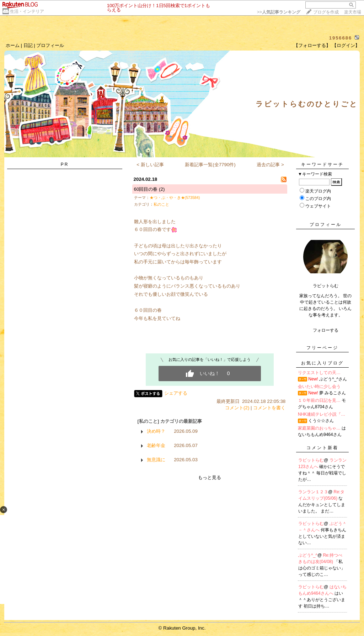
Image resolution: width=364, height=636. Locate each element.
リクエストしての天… (319, 373)
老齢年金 (156, 445)
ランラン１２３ (313, 492)
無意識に (156, 460)
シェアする (176, 393)
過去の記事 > (270, 165)
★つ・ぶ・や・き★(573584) (175, 198)
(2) (162, 189)
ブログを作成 (326, 12)
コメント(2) (237, 408)
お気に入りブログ (322, 363)
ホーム (13, 45)
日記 (28, 45)
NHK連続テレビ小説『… (322, 414)
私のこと (161, 204)
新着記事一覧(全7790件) (210, 165)
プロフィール (50, 45)
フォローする (326, 330)
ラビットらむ (311, 460)
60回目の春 (146, 189)
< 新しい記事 (150, 165)
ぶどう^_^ (308, 555)
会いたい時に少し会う (319, 387)
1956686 (341, 38)
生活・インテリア (27, 11)
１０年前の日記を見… (319, 400)
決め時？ (156, 431)
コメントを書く (269, 408)
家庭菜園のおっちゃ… (319, 428)
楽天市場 (353, 12)
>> (279, 12)
